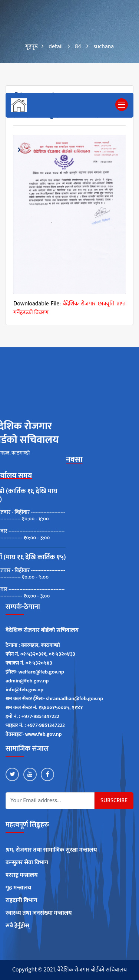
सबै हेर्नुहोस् (17, 926)
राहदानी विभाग (21, 901)
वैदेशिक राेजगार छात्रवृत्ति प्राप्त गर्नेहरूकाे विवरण (69, 308)
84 (78, 47)
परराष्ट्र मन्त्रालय (22, 875)
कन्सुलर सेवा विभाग (27, 863)
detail (56, 47)
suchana (104, 47)
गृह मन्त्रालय (18, 888)
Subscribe (114, 801)
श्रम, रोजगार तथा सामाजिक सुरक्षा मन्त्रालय (51, 850)
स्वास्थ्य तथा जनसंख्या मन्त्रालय (39, 913)
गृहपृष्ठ (32, 47)
